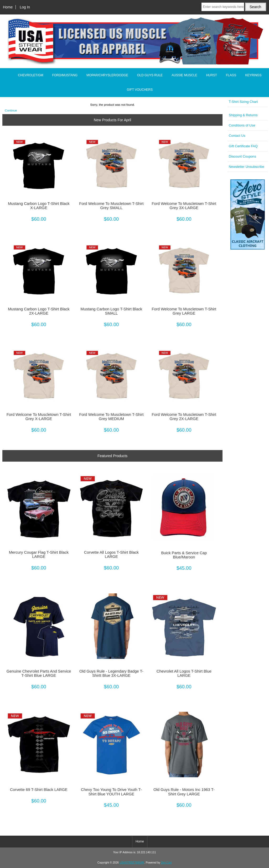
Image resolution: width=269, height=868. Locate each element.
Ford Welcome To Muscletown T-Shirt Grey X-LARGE (39, 417)
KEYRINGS (253, 75)
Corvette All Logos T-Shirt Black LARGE (111, 554)
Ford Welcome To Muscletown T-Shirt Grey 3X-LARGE (184, 206)
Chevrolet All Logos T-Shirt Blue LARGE (184, 673)
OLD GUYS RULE (150, 75)
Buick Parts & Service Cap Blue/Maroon (184, 555)
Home (8, 7)
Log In (25, 7)
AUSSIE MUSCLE (184, 75)
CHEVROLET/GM (31, 75)
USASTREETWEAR (132, 863)
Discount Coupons (242, 156)
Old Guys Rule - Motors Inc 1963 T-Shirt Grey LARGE (184, 792)
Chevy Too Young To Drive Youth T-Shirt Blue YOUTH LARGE (111, 792)
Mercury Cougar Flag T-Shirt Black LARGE (39, 554)
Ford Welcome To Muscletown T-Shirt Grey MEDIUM (111, 417)
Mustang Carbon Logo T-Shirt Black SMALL (112, 311)
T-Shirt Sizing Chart (243, 102)
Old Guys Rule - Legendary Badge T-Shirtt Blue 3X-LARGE (111, 673)
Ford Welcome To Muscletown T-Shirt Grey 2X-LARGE (184, 417)
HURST (212, 75)
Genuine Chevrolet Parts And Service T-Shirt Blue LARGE (39, 673)
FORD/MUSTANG (65, 75)
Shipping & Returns (243, 115)
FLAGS (231, 75)
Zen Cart (166, 863)
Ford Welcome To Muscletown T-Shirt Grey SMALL (111, 206)
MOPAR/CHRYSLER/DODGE (107, 75)
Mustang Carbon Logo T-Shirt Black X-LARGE (39, 206)
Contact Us (237, 136)
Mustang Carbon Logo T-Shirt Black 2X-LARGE (39, 311)
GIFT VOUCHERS (140, 90)
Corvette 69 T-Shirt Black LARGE (39, 790)
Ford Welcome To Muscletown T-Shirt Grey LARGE (184, 311)
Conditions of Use (242, 125)
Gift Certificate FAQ (243, 146)
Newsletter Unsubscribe (247, 167)
